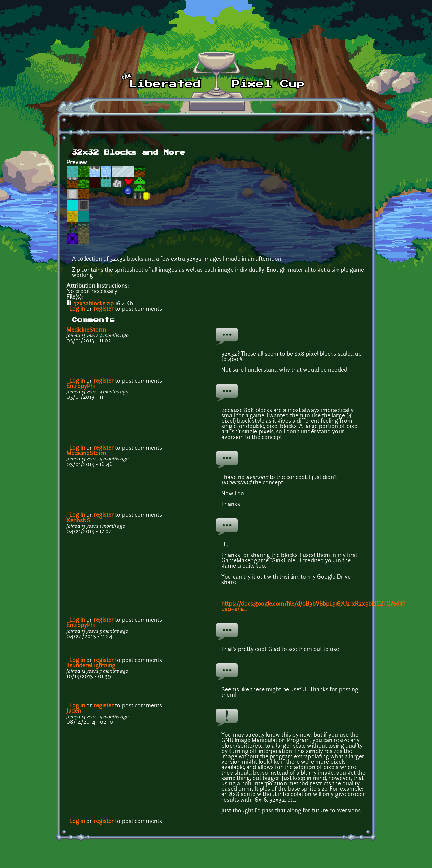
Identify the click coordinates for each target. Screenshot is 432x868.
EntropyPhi (81, 387)
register (104, 309)
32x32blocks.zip (93, 304)
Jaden (74, 711)
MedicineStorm (86, 330)
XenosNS (78, 521)
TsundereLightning (91, 666)
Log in (77, 309)
